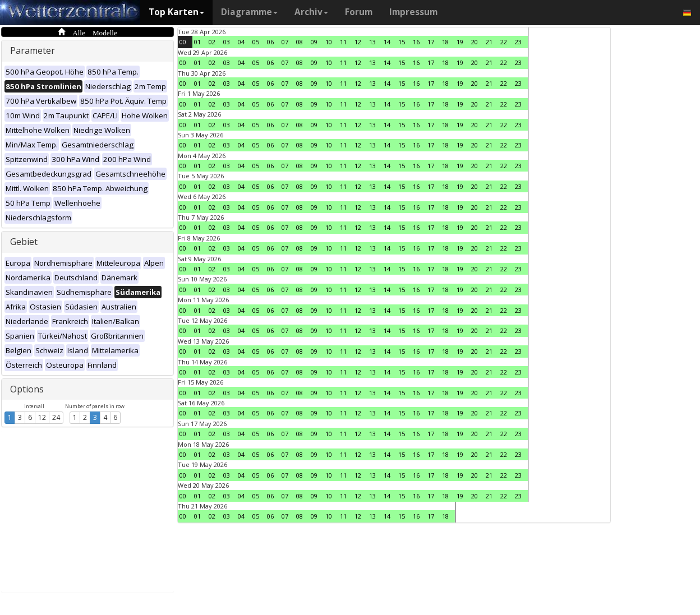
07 (285, 42)
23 (518, 42)
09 (314, 42)
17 (431, 42)
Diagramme (249, 12)
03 (227, 42)
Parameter (33, 50)
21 (489, 42)
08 (300, 42)
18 (445, 42)
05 (256, 42)
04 (241, 42)
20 (475, 42)
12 (42, 417)
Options (27, 389)
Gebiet (24, 242)
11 (343, 42)
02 (212, 42)
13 (372, 42)
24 (56, 417)
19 (460, 42)
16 (416, 42)
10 (329, 42)
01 (197, 42)
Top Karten (176, 12)
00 (183, 42)
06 (270, 42)
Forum (359, 12)
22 (504, 42)
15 (402, 42)
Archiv (311, 12)
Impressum (413, 12)
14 (387, 42)
